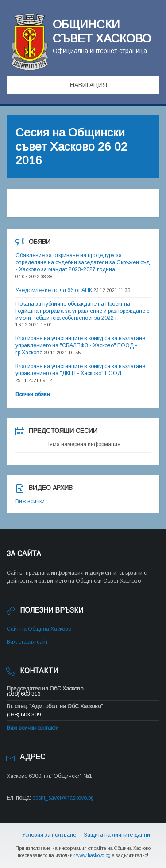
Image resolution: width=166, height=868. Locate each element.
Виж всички (30, 501)
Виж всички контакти (33, 728)
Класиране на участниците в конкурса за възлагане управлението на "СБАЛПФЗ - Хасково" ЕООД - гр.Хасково (80, 345)
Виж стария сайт (27, 642)
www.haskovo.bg (93, 855)
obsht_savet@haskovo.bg (63, 798)
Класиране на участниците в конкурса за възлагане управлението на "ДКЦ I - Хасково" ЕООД (80, 370)
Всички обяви (33, 394)
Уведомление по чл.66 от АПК (54, 290)
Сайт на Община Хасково (39, 629)
